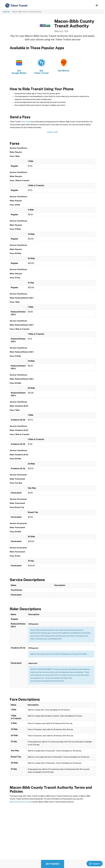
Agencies (6, 12)
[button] (97, 5)
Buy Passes (53, 864)
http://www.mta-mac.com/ (20, 802)
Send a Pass (26, 122)
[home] (17, 6)
